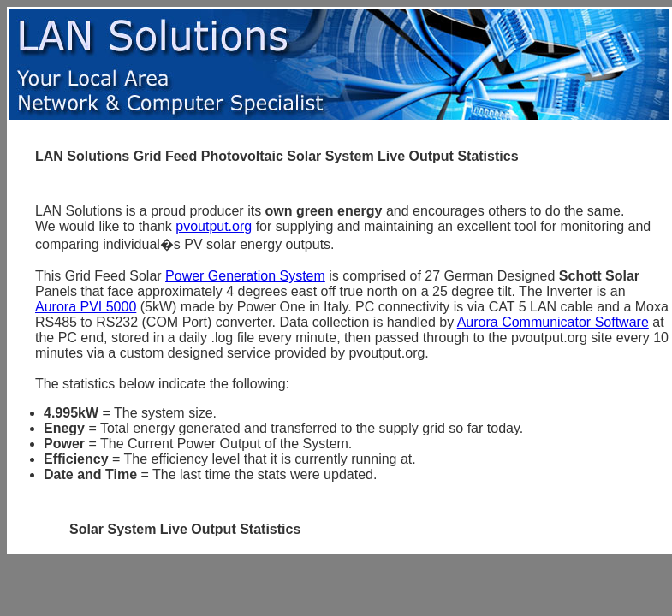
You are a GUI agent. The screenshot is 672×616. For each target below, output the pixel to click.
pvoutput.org (214, 226)
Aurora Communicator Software (553, 322)
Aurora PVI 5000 (86, 307)
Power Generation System (245, 276)
